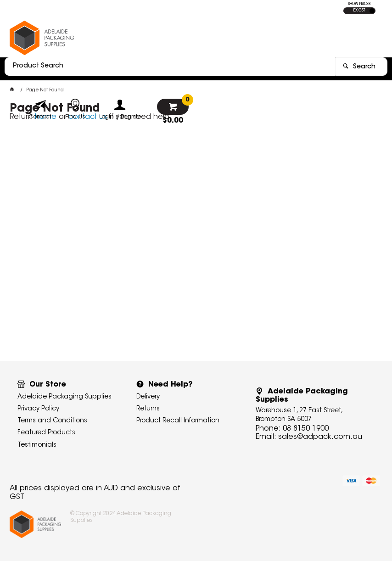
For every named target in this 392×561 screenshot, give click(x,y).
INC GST (372, 11)
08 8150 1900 (306, 429)
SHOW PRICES (359, 4)
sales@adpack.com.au (320, 437)
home (46, 117)
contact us (88, 117)
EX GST (359, 11)
